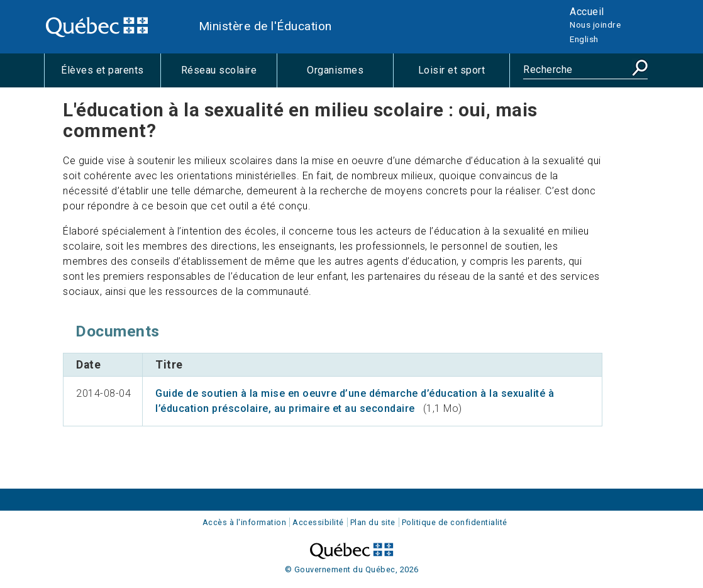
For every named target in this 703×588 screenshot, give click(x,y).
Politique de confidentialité (455, 522)
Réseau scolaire (229, 75)
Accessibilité (318, 522)
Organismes (350, 75)
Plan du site (373, 522)
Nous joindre (595, 25)
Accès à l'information (245, 522)
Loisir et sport (464, 75)
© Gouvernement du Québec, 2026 (352, 569)
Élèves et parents (111, 75)
